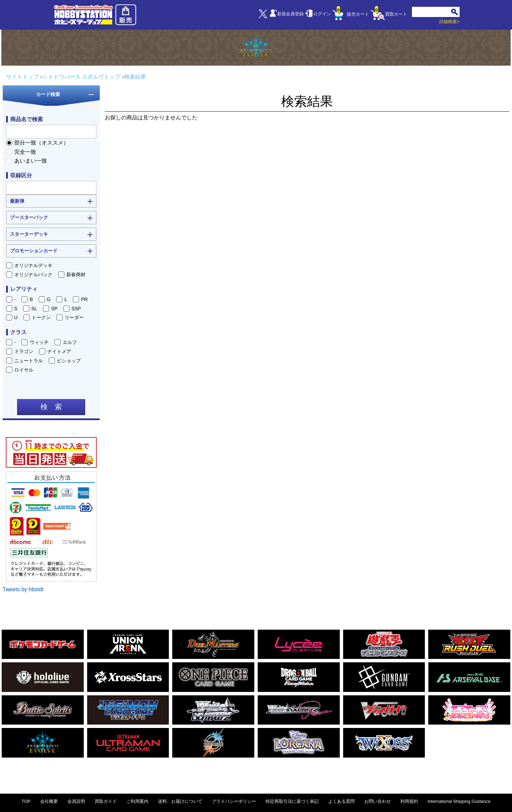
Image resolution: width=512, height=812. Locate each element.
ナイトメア (59, 351)
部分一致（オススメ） (42, 143)
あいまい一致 (31, 161)
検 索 (51, 407)
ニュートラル (29, 361)
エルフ (70, 342)
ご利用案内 (137, 801)
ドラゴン (24, 351)
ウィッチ (39, 342)
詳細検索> (449, 22)
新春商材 (76, 275)
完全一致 (25, 152)
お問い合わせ (378, 801)
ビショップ (69, 361)
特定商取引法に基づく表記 (292, 801)
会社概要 (49, 801)
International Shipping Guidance (459, 801)
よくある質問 (341, 801)
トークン (41, 317)
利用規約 (409, 801)
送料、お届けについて (180, 801)
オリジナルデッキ (33, 265)
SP (54, 309)
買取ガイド (106, 801)
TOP (26, 801)
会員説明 (76, 801)
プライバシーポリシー (234, 801)
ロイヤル (24, 370)
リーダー (74, 317)
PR (84, 299)
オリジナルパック (33, 275)
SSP (76, 309)
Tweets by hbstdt (23, 589)
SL (34, 309)
